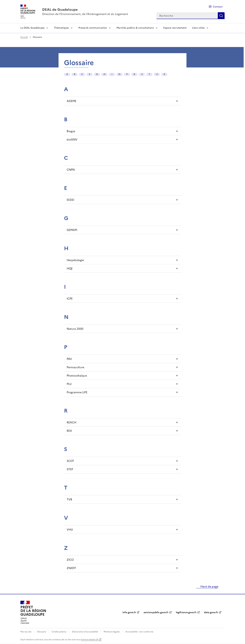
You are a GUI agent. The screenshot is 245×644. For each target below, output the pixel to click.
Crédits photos (59, 632)
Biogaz (71, 131)
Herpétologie (75, 260)
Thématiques (61, 28)
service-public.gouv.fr (156, 612)
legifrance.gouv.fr (186, 612)
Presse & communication (93, 28)
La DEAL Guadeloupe (32, 28)
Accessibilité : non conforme (139, 632)
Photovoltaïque (77, 376)
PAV (69, 359)
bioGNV (72, 139)
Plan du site (26, 632)
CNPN (71, 170)
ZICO (70, 560)
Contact (218, 7)
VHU (70, 530)
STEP (70, 469)
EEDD (70, 200)
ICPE (70, 299)
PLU (69, 384)
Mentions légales (112, 632)
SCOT (70, 461)
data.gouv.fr (211, 612)
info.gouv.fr (129, 612)
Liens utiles (198, 28)
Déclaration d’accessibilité (85, 632)
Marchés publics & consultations (135, 28)
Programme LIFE (77, 392)
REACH (71, 422)
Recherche (221, 16)
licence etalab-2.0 (90, 640)
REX (69, 431)
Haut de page (209, 586)
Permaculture (75, 367)
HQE (70, 268)
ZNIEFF (71, 568)
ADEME (72, 101)
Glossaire (42, 632)
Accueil (24, 37)
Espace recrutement (175, 28)
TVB (69, 499)
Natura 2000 (75, 329)
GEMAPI (72, 230)
